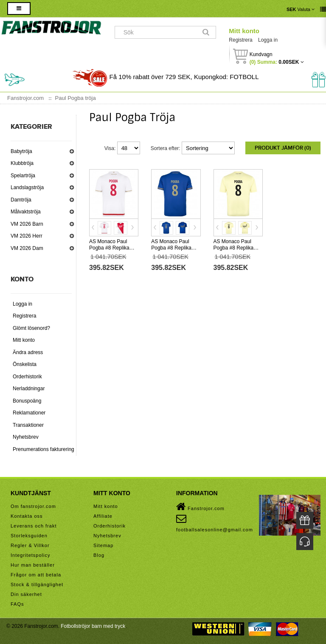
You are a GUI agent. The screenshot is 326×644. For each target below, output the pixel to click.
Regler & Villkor (30, 545)
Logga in (268, 40)
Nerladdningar (29, 389)
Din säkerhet (26, 594)
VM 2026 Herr (27, 236)
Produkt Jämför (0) (283, 148)
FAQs (17, 604)
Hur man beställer (33, 565)
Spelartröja (23, 176)
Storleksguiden (29, 536)
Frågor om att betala (36, 575)
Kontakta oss (27, 516)
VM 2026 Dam (27, 248)
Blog (99, 555)
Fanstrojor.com (200, 507)
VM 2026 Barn (27, 224)
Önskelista (25, 364)
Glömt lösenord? (31, 328)
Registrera (240, 40)
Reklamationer (29, 413)
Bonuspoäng (27, 401)
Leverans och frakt (34, 526)
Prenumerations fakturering (44, 449)
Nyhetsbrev (26, 437)
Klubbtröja (22, 163)
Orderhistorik (27, 377)
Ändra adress (28, 352)
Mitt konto (244, 31)
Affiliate (103, 516)
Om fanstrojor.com (33, 506)
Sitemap (103, 545)
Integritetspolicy (30, 555)
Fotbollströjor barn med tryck (93, 626)
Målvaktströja (26, 212)
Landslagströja (27, 187)
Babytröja (21, 151)
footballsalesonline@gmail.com (215, 523)
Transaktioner (28, 425)
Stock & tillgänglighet (37, 584)
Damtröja (21, 200)
